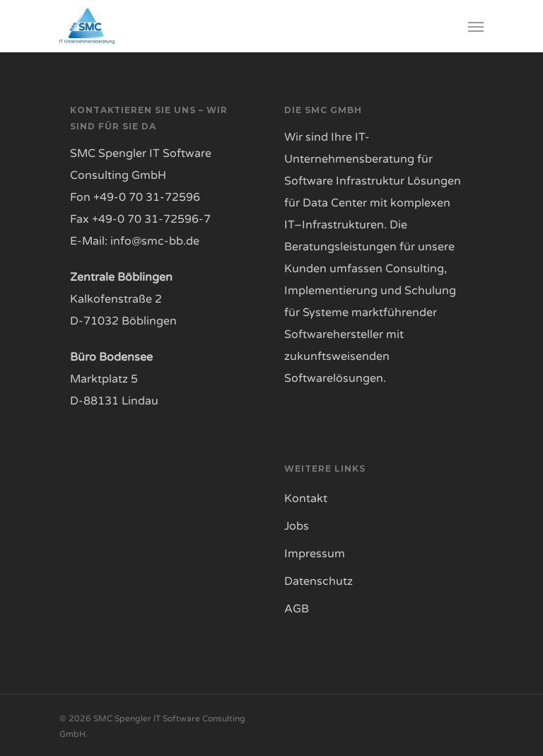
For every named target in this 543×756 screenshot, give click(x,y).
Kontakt (306, 499)
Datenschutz (319, 581)
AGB (297, 609)
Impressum (315, 554)
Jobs (297, 526)
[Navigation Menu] (476, 26)
